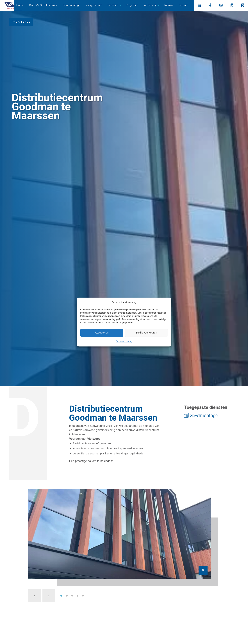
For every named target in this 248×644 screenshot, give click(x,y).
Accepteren (102, 333)
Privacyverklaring (124, 341)
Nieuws (177, 5)
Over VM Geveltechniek (51, 5)
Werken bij (158, 5)
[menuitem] (28, 5)
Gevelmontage (79, 5)
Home (28, 5)
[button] (61, 596)
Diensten (121, 5)
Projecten (140, 5)
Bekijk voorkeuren (146, 333)
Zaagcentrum (102, 5)
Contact (191, 5)
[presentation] (34, 596)
